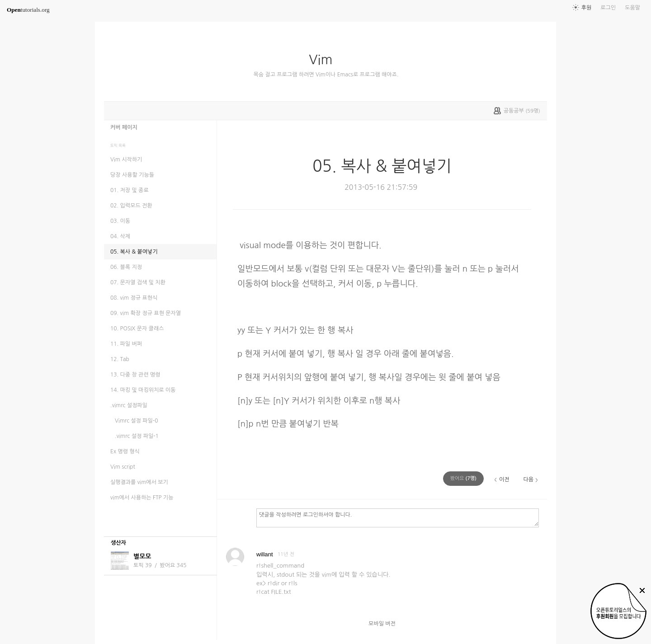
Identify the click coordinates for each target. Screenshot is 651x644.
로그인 (608, 8)
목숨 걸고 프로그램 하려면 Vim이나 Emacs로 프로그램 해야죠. (326, 75)
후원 (587, 8)
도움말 (632, 8)
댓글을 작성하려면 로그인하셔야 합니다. (398, 517)
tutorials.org (28, 10)
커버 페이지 (124, 127)
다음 (528, 479)
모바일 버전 (382, 624)
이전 (504, 479)
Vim (324, 60)
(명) (463, 478)
